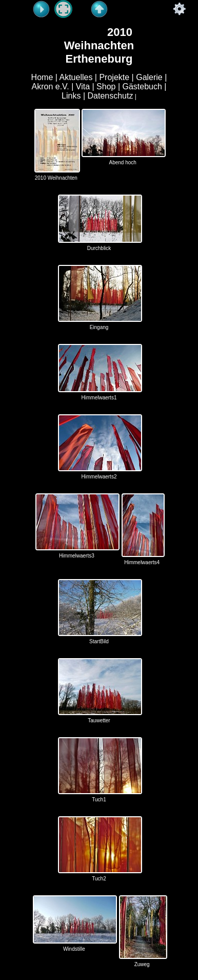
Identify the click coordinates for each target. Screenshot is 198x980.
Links (71, 96)
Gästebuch (142, 87)
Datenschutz (111, 96)
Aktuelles (76, 77)
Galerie (149, 77)
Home (42, 77)
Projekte (114, 77)
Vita (83, 87)
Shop (106, 87)
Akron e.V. (50, 87)
